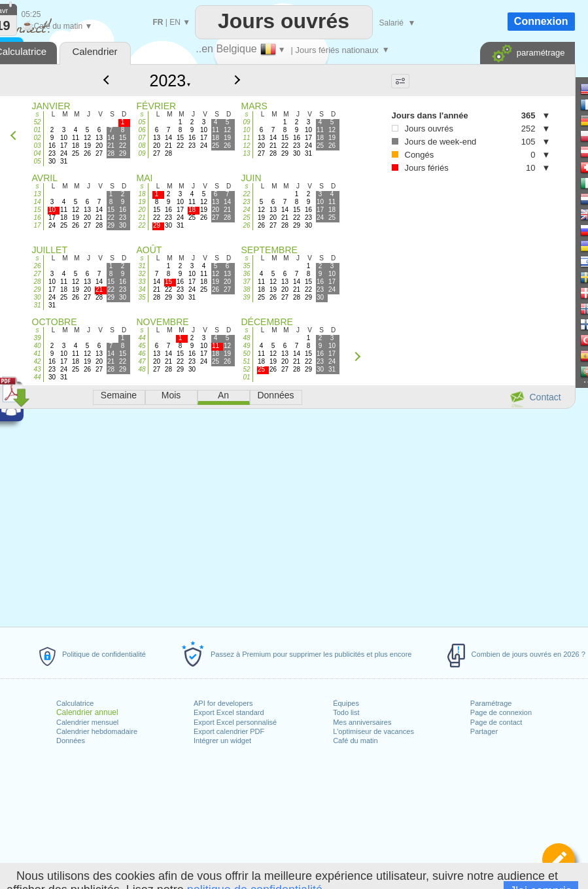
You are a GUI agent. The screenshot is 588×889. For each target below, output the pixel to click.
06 (142, 130)
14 (37, 202)
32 (142, 274)
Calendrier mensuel (87, 722)
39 (246, 297)
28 (37, 282)
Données (71, 741)
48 (142, 369)
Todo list (346, 712)
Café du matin (355, 741)
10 (246, 130)
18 (142, 194)
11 (246, 138)
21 (142, 218)
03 (37, 146)
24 (246, 210)
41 (37, 354)
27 (37, 274)
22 (142, 225)
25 (246, 218)
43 (37, 369)
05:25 (31, 14)
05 (37, 161)
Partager (484, 731)
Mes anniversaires (362, 722)
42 (37, 361)
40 (37, 346)
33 (142, 282)
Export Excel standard (229, 712)
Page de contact (496, 722)
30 (37, 297)
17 (37, 225)
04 (37, 153)
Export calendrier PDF (229, 731)
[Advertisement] (426, 250)
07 (142, 138)
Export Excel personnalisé (235, 722)
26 (246, 225)
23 (246, 202)
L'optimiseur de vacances (373, 731)
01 (37, 130)
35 (142, 297)
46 (142, 354)
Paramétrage (491, 703)
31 (37, 305)
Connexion (541, 21)
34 (142, 289)
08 (142, 146)
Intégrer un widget (222, 741)
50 (246, 354)
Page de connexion (501, 712)
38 (246, 289)
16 (37, 218)
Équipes (346, 703)
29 (37, 289)
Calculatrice (75, 703)
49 (246, 346)
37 (246, 282)
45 (142, 346)
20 (142, 210)
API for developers (223, 703)
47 (142, 361)
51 (246, 361)
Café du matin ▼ (57, 26)
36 (246, 274)
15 (37, 210)
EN (175, 22)
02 (37, 138)
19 (142, 202)
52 (37, 122)
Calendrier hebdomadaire (97, 731)
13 (246, 153)
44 (37, 377)
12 (246, 146)
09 (142, 153)
